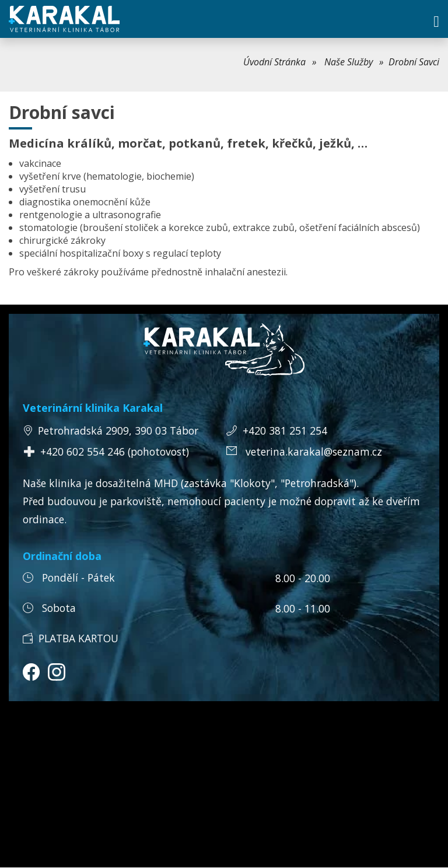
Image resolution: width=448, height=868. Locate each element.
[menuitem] (280, 62)
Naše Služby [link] (349, 62)
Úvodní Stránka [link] (274, 62)
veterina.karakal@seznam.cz (314, 452)
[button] (436, 22)
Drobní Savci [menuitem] (414, 62)
